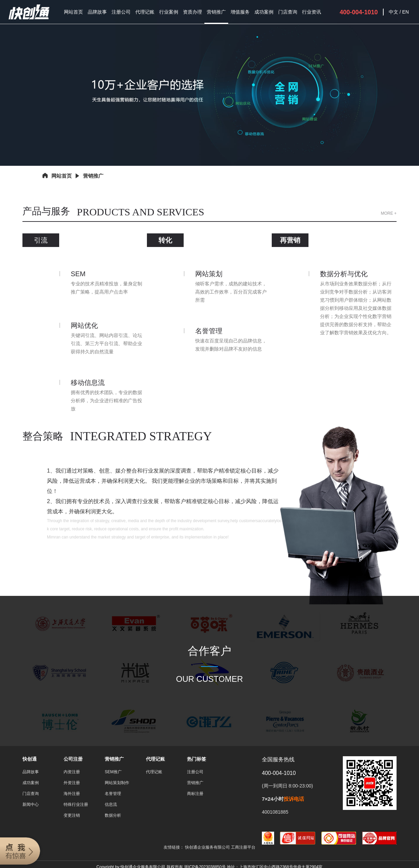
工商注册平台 (243, 847)
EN (406, 12)
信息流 (111, 804)
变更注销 (72, 815)
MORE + (389, 213)
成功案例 (264, 12)
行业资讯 (312, 12)
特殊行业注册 (76, 804)
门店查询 (288, 12)
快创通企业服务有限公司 (208, 847)
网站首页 (73, 12)
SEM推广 (113, 772)
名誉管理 (113, 794)
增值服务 (240, 12)
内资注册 (72, 772)
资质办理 (192, 12)
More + (106, 556)
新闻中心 (31, 804)
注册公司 (121, 12)
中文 (393, 12)
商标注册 (195, 794)
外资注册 (72, 783)
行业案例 (169, 12)
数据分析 (113, 815)
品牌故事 (97, 12)
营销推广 (216, 12)
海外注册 (72, 794)
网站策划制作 (117, 783)
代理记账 (145, 12)
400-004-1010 (359, 12)
